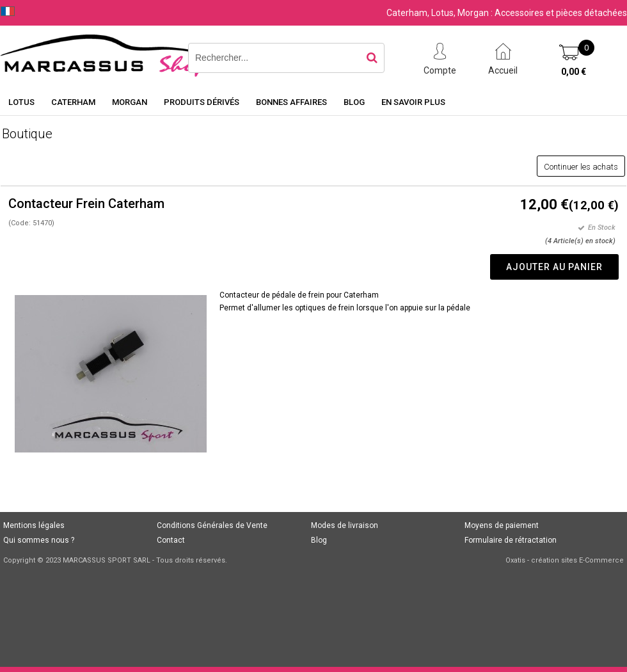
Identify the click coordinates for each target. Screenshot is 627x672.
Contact (171, 540)
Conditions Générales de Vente (212, 525)
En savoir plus (413, 102)
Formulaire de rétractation (511, 540)
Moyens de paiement (502, 525)
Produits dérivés (202, 102)
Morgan (130, 102)
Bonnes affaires (291, 102)
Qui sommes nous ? (39, 540)
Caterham (73, 102)
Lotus (21, 102)
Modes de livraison (345, 525)
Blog (354, 102)
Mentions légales (34, 525)
